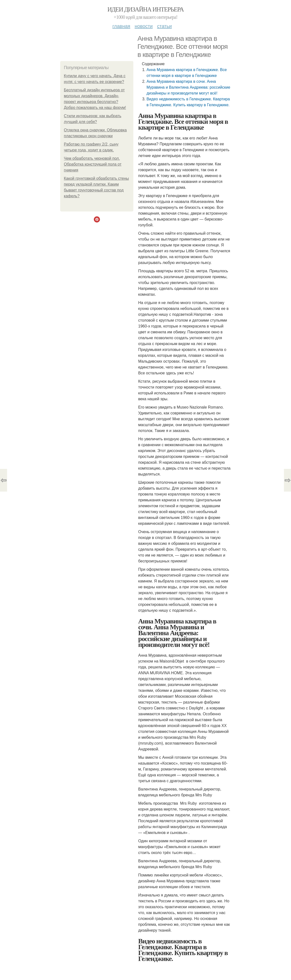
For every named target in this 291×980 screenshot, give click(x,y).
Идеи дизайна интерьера (146, 9)
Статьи (164, 26)
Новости (144, 26)
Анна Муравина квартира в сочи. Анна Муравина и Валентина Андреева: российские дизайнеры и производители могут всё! (188, 87)
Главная (121, 26)
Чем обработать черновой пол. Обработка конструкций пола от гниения (93, 164)
